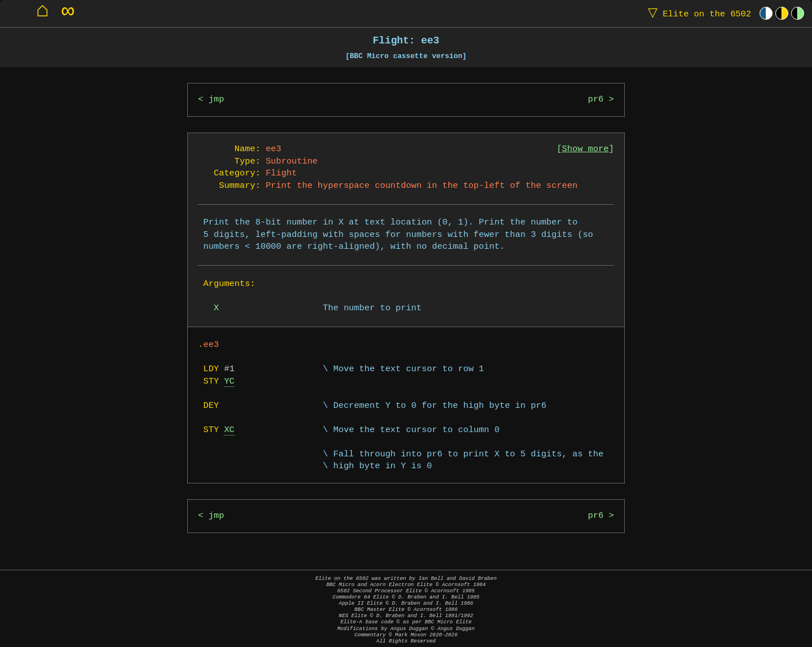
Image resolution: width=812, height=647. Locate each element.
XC (229, 430)
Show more (586, 149)
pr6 (596, 100)
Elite (697, 13)
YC (229, 382)
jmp (217, 100)
